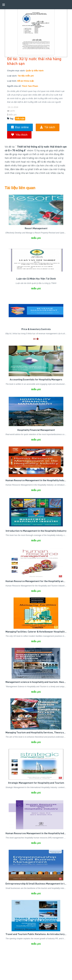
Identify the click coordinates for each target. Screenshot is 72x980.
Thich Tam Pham (30, 86)
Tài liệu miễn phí (26, 76)
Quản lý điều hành (35, 71)
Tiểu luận (20, 119)
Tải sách (48, 127)
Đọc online (20, 127)
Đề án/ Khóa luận (26, 81)
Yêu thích (19, 135)
